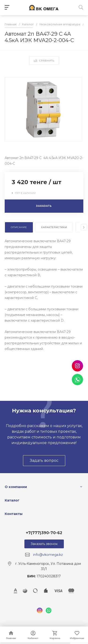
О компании (16, 487)
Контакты (14, 514)
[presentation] (84, 227)
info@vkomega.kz (48, 555)
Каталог (12, 500)
